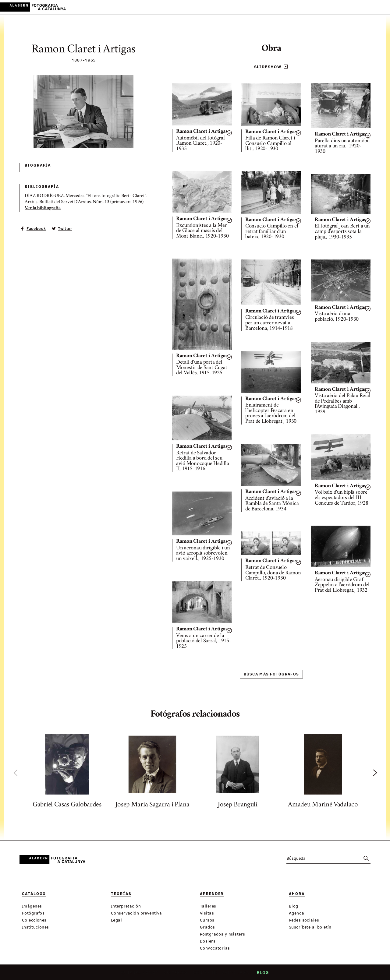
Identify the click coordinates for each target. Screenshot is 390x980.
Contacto (205, 974)
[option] (67, 773)
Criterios (177, 974)
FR (381, 7)
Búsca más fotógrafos (271, 674)
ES (364, 7)
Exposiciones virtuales (242, 7)
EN (372, 7)
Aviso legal (236, 974)
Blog (261, 974)
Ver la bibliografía (43, 208)
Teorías (154, 7)
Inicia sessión (332, 7)
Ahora (202, 7)
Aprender (179, 7)
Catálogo (130, 7)
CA (356, 7)
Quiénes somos (142, 974)
